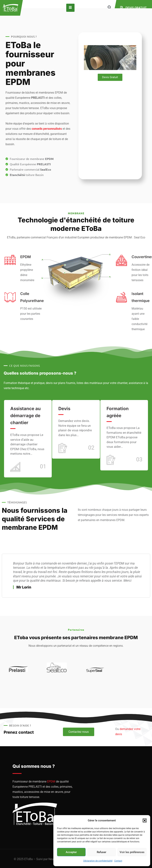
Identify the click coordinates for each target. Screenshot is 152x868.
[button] (145, 820)
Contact (118, 861)
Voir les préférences (132, 852)
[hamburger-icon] (70, 8)
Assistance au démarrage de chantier (25, 416)
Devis (64, 409)
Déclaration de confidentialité (98, 861)
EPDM (51, 781)
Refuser (101, 852)
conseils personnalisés (47, 129)
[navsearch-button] (109, 8)
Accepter (71, 852)
